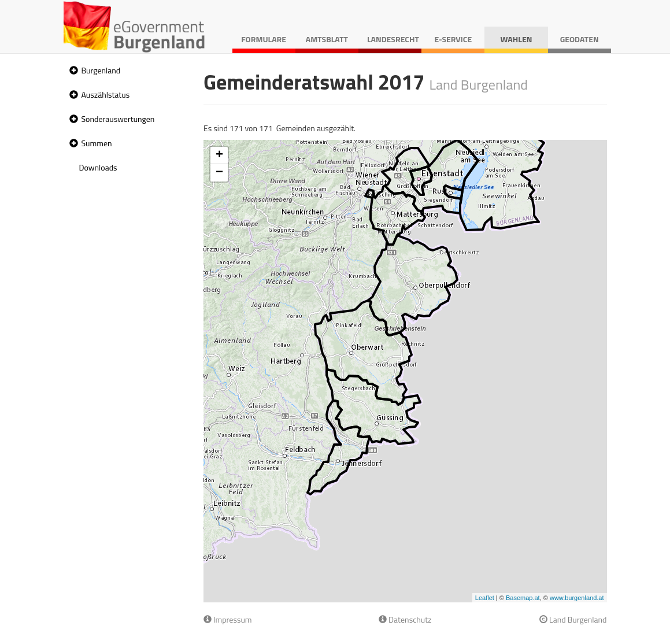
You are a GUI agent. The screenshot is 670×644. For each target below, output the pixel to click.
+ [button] (219, 156)
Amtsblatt (327, 39)
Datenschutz (405, 619)
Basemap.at (523, 598)
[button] (72, 71)
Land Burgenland (573, 619)
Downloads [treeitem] (98, 167)
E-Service (453, 39)
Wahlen (517, 39)
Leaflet (485, 598)
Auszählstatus (106, 95)
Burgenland (101, 70)
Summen (97, 143)
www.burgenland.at (577, 598)
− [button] (219, 173)
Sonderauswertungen (118, 119)
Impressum (228, 619)
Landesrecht (393, 39)
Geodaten (580, 39)
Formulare (264, 39)
